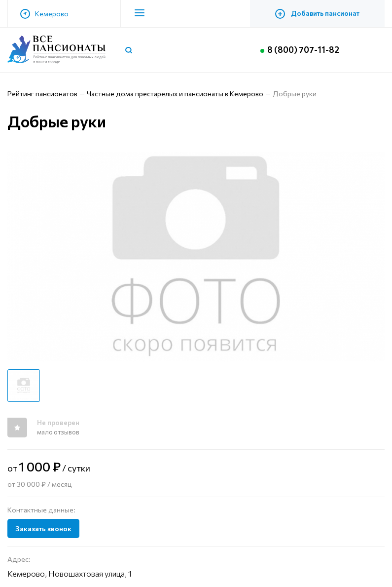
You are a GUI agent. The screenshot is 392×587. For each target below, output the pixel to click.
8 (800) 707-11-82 (307, 50)
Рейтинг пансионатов (42, 94)
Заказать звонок (43, 528)
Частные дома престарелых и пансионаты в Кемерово (175, 94)
